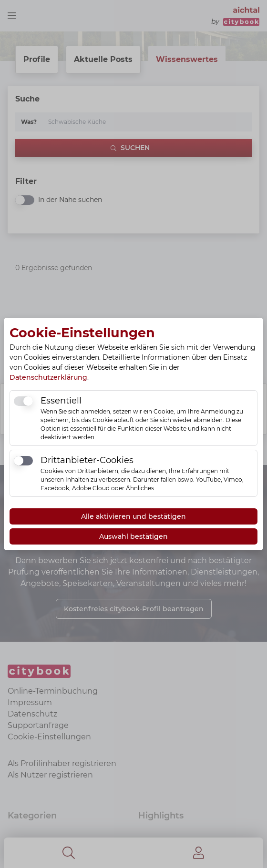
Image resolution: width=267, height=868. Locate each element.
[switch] (23, 401)
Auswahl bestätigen (133, 536)
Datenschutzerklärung (48, 377)
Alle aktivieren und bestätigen (133, 516)
